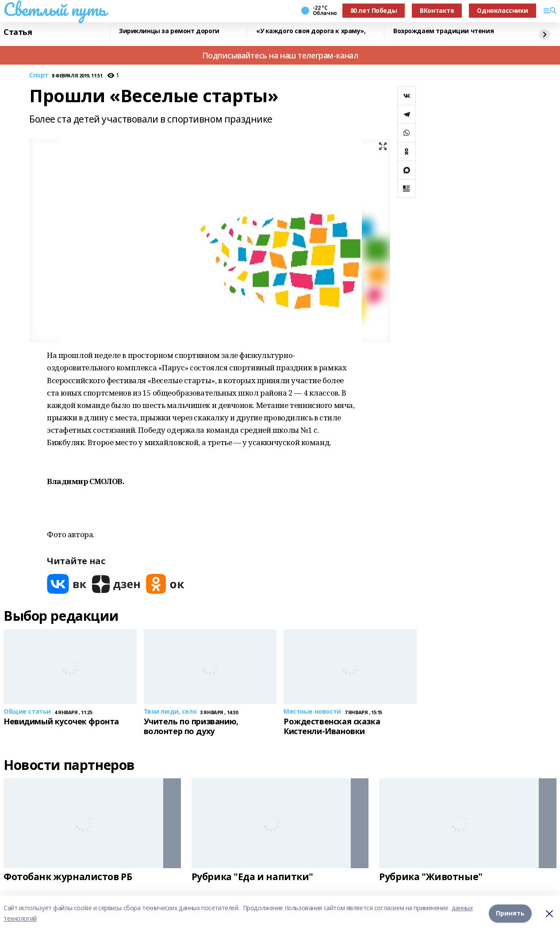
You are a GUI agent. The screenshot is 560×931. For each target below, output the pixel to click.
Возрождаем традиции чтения (443, 31)
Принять (510, 913)
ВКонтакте (437, 10)
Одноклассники (502, 10)
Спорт (39, 75)
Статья (18, 32)
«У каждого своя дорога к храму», (311, 31)
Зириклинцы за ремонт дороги (169, 31)
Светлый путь (55, 9)
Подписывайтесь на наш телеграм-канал (280, 55)
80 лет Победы (374, 10)
